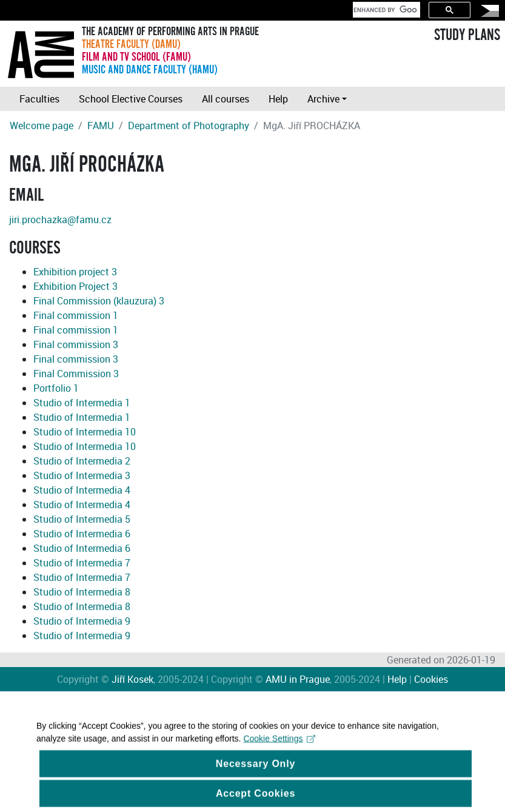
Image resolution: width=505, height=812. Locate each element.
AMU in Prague (298, 679)
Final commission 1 (76, 315)
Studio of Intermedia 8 (82, 592)
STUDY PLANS (467, 35)
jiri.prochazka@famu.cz (60, 220)
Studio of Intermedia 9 (82, 621)
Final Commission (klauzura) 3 (99, 301)
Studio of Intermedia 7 (82, 563)
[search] (385, 10)
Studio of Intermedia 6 (82, 534)
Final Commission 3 (76, 374)
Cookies (431, 679)
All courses (226, 99)
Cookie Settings (279, 745)
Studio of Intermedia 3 (82, 475)
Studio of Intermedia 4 (82, 490)
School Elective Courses (131, 99)
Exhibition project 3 (75, 272)
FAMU (101, 126)
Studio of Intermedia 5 (82, 519)
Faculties (39, 99)
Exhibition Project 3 (75, 286)
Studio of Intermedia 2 (82, 461)
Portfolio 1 (56, 388)
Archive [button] (323, 99)
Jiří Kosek (132, 679)
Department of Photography (189, 126)
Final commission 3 (76, 344)
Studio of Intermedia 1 (82, 403)
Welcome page (42, 126)
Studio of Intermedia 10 (85, 432)
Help (278, 99)
